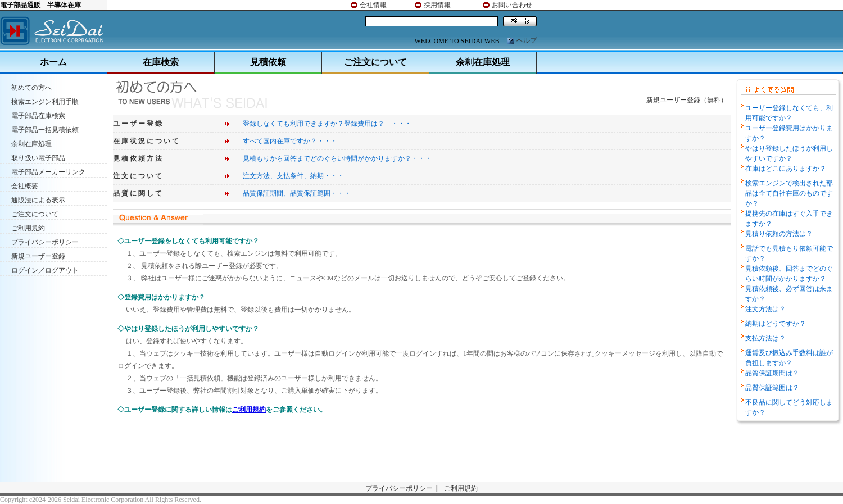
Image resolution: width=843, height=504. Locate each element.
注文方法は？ (765, 309)
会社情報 (373, 5)
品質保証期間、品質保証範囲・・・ (297, 193)
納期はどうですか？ (776, 324)
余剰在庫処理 (483, 62)
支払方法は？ (765, 338)
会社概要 (25, 186)
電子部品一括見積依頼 (45, 130)
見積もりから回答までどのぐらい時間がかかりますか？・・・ (337, 158)
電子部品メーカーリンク (48, 172)
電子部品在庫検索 (38, 116)
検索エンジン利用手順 (45, 102)
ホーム (53, 62)
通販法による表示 (38, 200)
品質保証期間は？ (772, 373)
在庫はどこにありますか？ (786, 169)
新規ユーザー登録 (38, 256)
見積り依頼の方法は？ (779, 234)
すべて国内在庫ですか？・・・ (290, 141)
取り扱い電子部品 (38, 158)
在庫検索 (161, 62)
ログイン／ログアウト (45, 270)
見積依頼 (268, 62)
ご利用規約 (28, 228)
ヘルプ (527, 40)
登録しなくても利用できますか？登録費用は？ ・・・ (327, 124)
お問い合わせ (512, 5)
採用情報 (437, 5)
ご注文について (375, 62)
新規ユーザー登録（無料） (687, 100)
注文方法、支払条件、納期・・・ (293, 176)
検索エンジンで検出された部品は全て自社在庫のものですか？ (789, 193)
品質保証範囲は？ (772, 388)
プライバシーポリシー (45, 242)
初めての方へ (31, 88)
